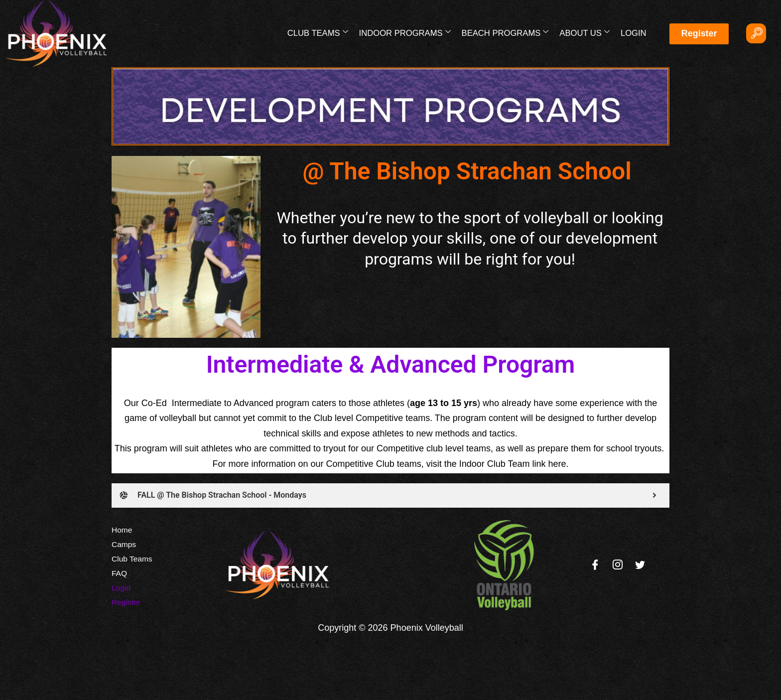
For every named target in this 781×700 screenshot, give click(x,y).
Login (633, 33)
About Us (586, 32)
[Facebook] (595, 565)
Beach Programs (507, 32)
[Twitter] (640, 565)
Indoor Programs (407, 32)
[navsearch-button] (756, 33)
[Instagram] (618, 565)
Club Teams (321, 32)
